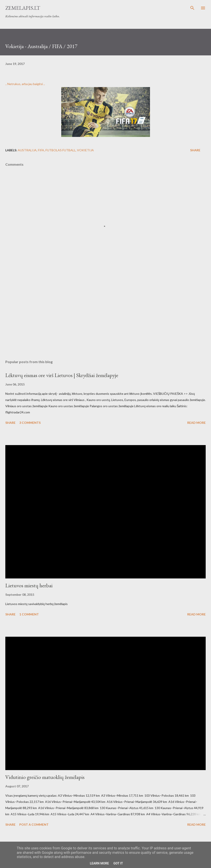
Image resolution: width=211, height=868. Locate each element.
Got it (118, 863)
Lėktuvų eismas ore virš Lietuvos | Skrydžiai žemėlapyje (62, 375)
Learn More (99, 863)
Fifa (41, 150)
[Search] (192, 8)
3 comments (30, 423)
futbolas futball (61, 150)
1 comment (29, 614)
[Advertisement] (105, 314)
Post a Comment (34, 824)
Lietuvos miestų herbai (29, 585)
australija (27, 150)
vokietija (85, 150)
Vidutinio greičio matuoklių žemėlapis (45, 777)
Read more (196, 423)
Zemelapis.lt (23, 8)
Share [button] (195, 150)
